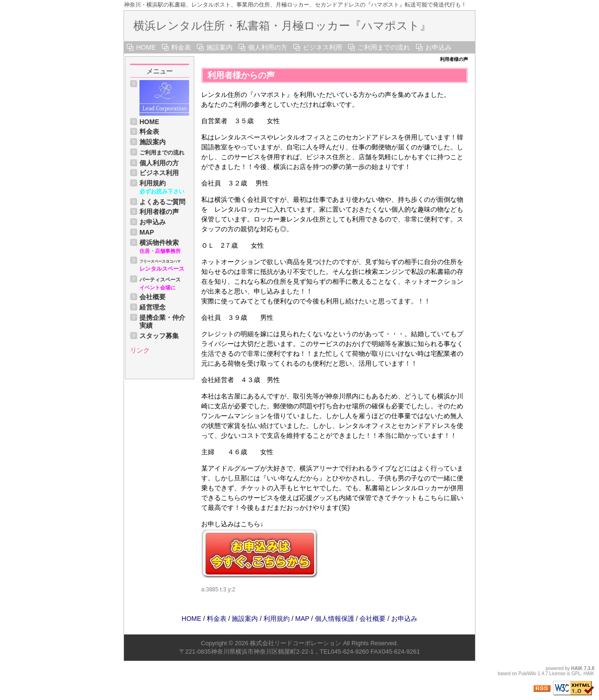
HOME (146, 47)
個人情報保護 (335, 619)
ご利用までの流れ (384, 47)
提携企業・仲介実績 (162, 321)
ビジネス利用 (322, 47)
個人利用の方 (268, 47)
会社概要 (153, 297)
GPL (576, 674)
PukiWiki (527, 674)
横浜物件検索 (159, 243)
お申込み (438, 47)
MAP (147, 232)
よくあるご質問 (162, 202)
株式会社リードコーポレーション (296, 643)
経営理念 (153, 307)
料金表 (181, 47)
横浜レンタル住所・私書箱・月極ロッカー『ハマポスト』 (282, 26)
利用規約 (153, 183)
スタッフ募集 (159, 336)
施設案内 (219, 47)
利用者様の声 (159, 212)
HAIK (577, 668)
